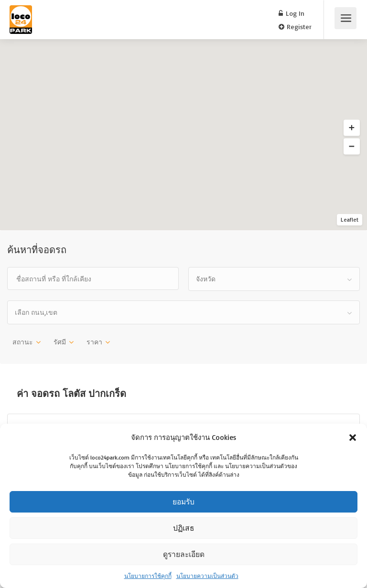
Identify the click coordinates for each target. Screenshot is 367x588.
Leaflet (350, 219)
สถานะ (23, 342)
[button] (353, 438)
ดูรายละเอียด (184, 554)
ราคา (94, 342)
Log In (291, 13)
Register (295, 27)
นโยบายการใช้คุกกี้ (148, 576)
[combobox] (274, 279)
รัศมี (60, 342)
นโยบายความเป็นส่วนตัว (207, 576)
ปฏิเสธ (184, 528)
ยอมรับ (183, 502)
